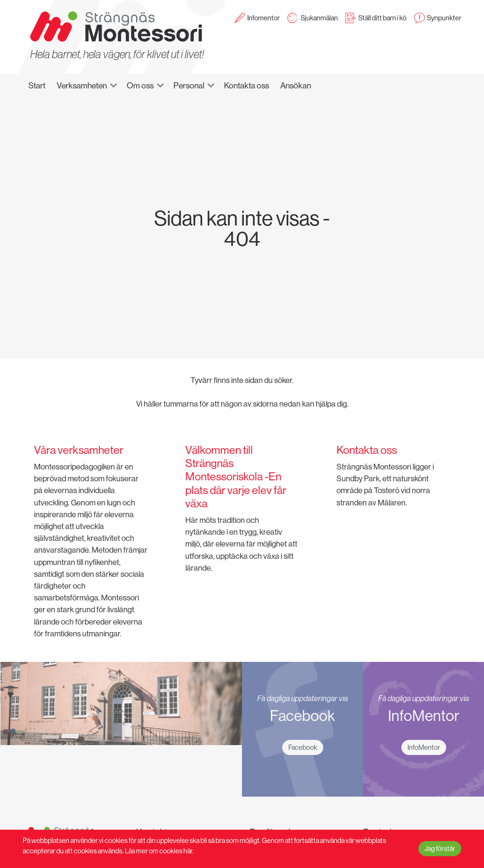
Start (37, 85)
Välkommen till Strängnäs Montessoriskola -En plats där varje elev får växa (236, 477)
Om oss (140, 85)
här (188, 851)
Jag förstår (440, 849)
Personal (189, 85)
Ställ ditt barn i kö (382, 18)
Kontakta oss (246, 85)
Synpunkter (444, 18)
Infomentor (264, 18)
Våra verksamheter (79, 450)
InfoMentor (424, 747)
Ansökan (296, 85)
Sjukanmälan (319, 18)
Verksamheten (82, 85)
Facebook (303, 747)
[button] (117, 85)
